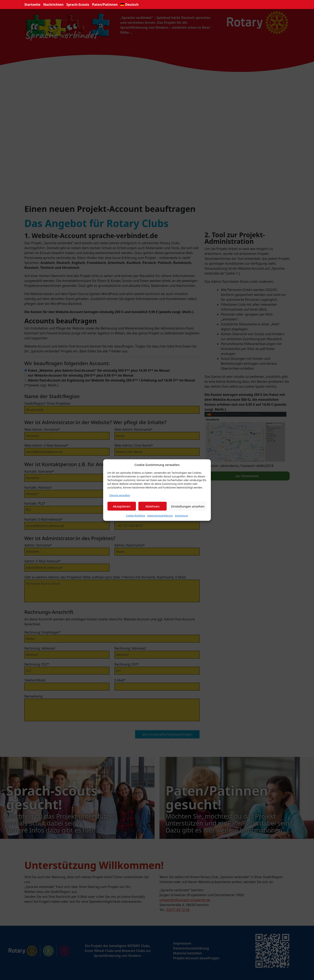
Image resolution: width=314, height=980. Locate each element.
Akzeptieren (122, 506)
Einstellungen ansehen (188, 506)
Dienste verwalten (120, 495)
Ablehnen (153, 506)
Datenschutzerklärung (160, 516)
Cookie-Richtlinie (136, 516)
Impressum (181, 516)
